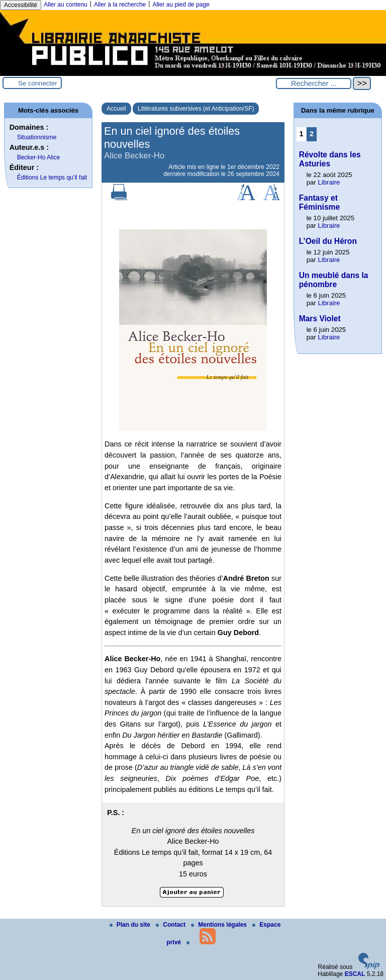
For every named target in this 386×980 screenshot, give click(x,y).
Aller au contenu (66, 5)
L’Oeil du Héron (328, 241)
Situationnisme (37, 137)
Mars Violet (320, 319)
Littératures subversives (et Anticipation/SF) (196, 109)
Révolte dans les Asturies (330, 159)
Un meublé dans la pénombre (334, 280)
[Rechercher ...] (314, 83)
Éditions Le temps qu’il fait (52, 177)
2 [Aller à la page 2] (312, 134)
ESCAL (355, 974)
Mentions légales (220, 925)
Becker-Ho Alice (38, 157)
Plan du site (131, 925)
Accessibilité (21, 5)
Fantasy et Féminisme (319, 202)
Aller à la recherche (120, 5)
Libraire (329, 182)
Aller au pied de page (181, 5)
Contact (171, 925)
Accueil (116, 109)
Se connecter (38, 83)
